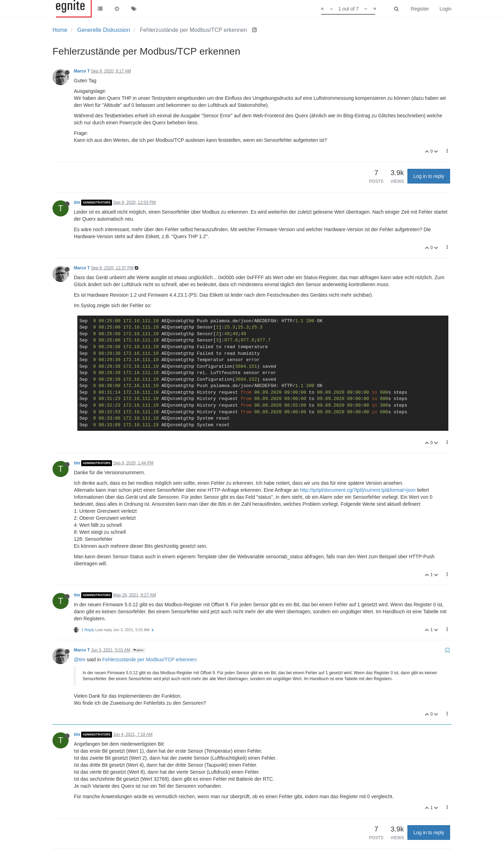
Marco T (82, 71)
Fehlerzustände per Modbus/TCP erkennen (149, 660)
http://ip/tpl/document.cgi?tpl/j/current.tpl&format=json (358, 490)
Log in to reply (429, 176)
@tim (138, 650)
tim (77, 202)
